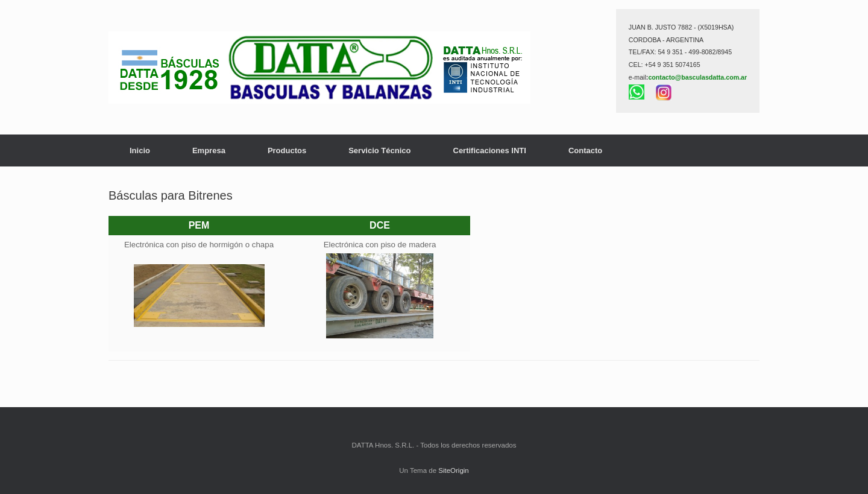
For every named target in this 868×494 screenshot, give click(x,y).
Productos (287, 150)
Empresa (209, 150)
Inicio (140, 150)
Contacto (585, 150)
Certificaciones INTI (490, 150)
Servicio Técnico (379, 150)
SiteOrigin (454, 470)
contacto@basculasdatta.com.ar (697, 77)
